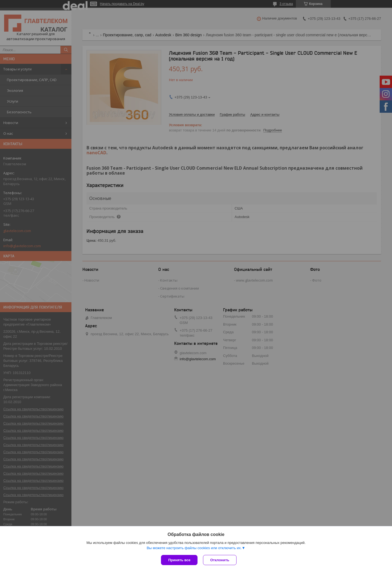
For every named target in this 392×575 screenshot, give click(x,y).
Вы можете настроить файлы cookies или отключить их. (194, 548)
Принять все (179, 560)
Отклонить (220, 560)
